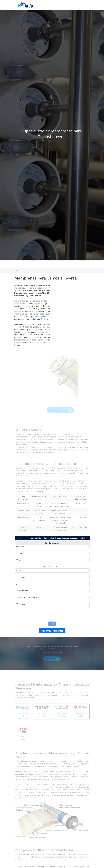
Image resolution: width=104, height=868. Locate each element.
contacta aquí (63, 783)
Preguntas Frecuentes (52, 632)
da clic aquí (33, 801)
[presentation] (43, 616)
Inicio (17, 270)
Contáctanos (39, 318)
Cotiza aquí (28, 701)
